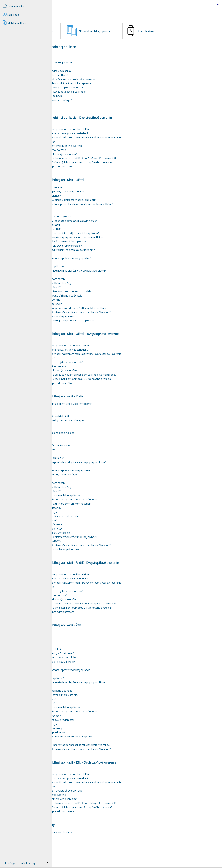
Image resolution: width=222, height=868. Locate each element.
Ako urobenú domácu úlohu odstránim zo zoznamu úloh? (95, 676)
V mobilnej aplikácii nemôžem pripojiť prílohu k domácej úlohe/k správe (103, 755)
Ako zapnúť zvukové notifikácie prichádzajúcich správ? (93, 90)
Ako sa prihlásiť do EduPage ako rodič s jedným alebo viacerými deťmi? (103, 423)
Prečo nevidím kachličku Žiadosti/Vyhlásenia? (88, 527)
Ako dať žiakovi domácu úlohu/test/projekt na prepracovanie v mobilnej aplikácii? (109, 256)
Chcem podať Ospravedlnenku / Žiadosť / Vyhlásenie (92, 552)
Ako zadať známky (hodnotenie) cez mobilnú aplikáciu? (93, 235)
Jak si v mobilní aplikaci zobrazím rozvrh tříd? (88, 319)
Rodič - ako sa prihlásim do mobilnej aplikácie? (89, 115)
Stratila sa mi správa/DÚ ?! (78, 273)
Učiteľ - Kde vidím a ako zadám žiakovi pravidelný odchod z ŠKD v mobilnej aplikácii (110, 327)
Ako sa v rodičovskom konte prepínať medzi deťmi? (92, 435)
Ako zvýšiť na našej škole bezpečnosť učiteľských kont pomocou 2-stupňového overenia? (113, 181)
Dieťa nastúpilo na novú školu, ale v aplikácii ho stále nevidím (97, 535)
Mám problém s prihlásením (78, 427)
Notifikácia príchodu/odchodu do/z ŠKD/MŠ (87, 560)
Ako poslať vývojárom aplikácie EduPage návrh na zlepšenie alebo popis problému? (110, 290)
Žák (131, 781)
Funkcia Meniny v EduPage (77, 294)
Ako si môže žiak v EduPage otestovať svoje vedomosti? (95, 739)
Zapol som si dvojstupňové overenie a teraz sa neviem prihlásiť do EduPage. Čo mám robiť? (115, 177)
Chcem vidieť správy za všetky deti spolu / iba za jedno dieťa (97, 568)
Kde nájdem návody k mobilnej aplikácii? (85, 718)
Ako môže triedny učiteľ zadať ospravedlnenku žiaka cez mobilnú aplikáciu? (105, 219)
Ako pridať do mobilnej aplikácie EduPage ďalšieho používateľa (98, 315)
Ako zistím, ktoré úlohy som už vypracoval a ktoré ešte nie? (96, 714)
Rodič (132, 582)
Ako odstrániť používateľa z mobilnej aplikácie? (89, 285)
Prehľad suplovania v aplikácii (79, 231)
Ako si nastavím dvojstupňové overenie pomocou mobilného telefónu (102, 148)
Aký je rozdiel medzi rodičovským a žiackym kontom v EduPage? (99, 439)
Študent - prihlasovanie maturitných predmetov (90, 751)
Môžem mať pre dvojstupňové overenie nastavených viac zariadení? (101, 152)
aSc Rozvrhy (28, 863)
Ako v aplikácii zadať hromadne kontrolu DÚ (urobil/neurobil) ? (98, 265)
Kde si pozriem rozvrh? (76, 227)
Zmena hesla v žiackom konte (79, 431)
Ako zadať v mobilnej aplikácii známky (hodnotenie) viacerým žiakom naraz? (106, 240)
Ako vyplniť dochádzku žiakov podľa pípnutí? (88, 215)
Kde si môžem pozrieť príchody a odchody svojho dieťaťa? (96, 493)
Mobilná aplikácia (70, 66)
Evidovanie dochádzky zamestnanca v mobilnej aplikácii (94, 335)
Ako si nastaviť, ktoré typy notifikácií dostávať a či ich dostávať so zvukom (105, 98)
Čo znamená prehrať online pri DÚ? (83, 664)
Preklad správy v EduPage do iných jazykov (87, 531)
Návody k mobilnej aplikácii (146, 31)
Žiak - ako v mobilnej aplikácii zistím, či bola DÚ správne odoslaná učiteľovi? (106, 518)
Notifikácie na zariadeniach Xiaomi (82, 86)
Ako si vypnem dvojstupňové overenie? (85, 161)
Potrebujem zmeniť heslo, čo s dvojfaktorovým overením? (96, 173)
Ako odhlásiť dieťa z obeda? (78, 448)
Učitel (132, 353)
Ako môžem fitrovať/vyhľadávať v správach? (87, 306)
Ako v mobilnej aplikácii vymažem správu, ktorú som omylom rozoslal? (103, 310)
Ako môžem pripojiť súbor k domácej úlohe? (88, 668)
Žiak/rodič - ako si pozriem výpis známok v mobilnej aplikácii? (97, 514)
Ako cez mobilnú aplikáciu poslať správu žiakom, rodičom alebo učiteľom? (104, 269)
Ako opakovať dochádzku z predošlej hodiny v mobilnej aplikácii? (99, 210)
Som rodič (11, 14)
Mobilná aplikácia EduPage (78, 73)
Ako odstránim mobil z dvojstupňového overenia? (91, 169)
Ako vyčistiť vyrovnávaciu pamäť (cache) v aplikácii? (91, 94)
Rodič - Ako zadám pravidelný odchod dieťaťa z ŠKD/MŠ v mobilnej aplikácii (105, 556)
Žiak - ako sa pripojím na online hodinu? (85, 722)
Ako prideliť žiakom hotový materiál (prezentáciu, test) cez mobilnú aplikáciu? (107, 252)
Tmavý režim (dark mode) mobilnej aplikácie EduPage (93, 302)
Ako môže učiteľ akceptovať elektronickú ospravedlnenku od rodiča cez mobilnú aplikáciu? (114, 223)
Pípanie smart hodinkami (76, 855)
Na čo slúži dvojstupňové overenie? (83, 144)
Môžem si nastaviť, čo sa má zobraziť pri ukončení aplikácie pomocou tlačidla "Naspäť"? (113, 331)
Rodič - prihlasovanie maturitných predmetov (88, 548)
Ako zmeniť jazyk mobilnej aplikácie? (83, 77)
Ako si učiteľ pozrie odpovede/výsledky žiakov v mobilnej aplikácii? (100, 260)
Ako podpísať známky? (75, 444)
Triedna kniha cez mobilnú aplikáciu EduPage (88, 206)
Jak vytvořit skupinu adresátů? (80, 281)
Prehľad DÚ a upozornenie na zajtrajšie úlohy (88, 543)
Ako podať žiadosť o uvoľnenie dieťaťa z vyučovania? (92, 464)
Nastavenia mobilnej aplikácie (89, 31)
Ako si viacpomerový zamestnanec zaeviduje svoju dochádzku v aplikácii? (104, 340)
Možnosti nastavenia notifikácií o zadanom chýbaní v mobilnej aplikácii (103, 102)
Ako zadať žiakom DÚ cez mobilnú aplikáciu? (88, 244)
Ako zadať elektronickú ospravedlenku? (85, 469)
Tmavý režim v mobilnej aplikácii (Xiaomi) (86, 539)
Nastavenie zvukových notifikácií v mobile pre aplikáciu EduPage (99, 106)
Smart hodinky (80, 50)
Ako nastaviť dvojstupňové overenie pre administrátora (94, 186)
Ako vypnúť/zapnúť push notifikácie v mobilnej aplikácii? (94, 81)
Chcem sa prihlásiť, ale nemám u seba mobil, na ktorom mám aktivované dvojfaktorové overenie (118, 156)
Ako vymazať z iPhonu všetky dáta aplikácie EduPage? (93, 119)
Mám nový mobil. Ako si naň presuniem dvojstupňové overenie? (99, 165)
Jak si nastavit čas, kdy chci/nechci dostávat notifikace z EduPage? (100, 111)
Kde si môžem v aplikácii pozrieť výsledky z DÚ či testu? (94, 672)
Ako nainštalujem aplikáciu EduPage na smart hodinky (93, 851)
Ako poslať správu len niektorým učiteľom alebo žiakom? (95, 452)
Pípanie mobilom (72, 123)
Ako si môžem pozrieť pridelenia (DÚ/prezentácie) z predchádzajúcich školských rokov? (112, 764)
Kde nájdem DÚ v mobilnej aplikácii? (83, 660)
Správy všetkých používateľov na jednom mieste (90, 298)
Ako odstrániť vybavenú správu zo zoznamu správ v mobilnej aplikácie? (103, 277)
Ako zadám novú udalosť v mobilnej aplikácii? (88, 323)
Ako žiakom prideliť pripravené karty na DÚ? (88, 248)
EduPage (10, 863)
